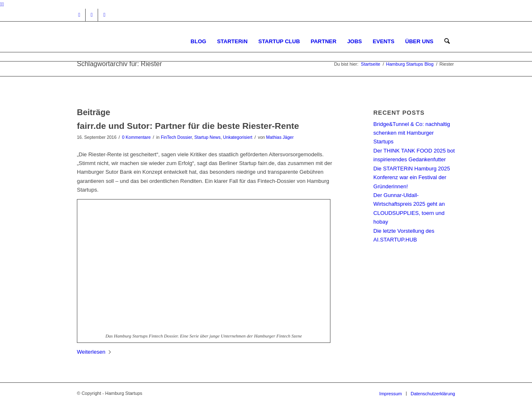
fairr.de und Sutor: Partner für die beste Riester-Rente (188, 126)
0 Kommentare (137, 137)
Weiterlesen (94, 352)
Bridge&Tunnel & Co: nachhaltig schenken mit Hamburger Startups (412, 133)
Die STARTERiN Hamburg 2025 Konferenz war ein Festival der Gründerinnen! (411, 177)
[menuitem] (199, 41)
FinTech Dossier (176, 137)
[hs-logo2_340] (139, 41)
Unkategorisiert (238, 137)
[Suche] (447, 41)
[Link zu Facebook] (92, 15)
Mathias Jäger (280, 137)
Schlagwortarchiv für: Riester (119, 64)
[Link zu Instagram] (79, 15)
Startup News (208, 137)
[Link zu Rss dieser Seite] (104, 15)
